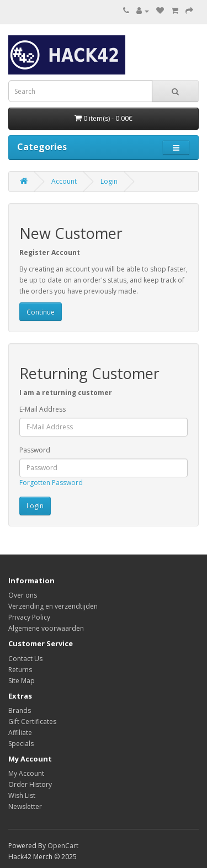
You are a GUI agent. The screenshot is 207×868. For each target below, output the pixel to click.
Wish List (22, 795)
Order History (30, 784)
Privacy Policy (29, 617)
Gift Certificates (32, 721)
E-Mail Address (43, 409)
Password (35, 450)
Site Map (22, 681)
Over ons (23, 595)
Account (64, 181)
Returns (20, 670)
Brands (20, 710)
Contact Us (25, 659)
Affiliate (20, 733)
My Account (26, 773)
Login (109, 181)
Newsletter (25, 806)
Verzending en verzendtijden (53, 606)
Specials (21, 744)
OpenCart (63, 846)
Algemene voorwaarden (46, 628)
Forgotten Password (51, 483)
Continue (41, 312)
